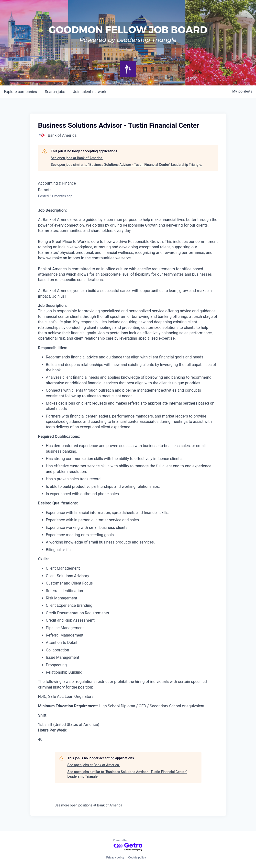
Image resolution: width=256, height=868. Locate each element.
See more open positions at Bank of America (89, 805)
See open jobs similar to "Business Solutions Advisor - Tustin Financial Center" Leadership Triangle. (127, 165)
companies (20, 92)
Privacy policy (115, 858)
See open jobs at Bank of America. (77, 158)
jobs (55, 92)
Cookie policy (137, 858)
